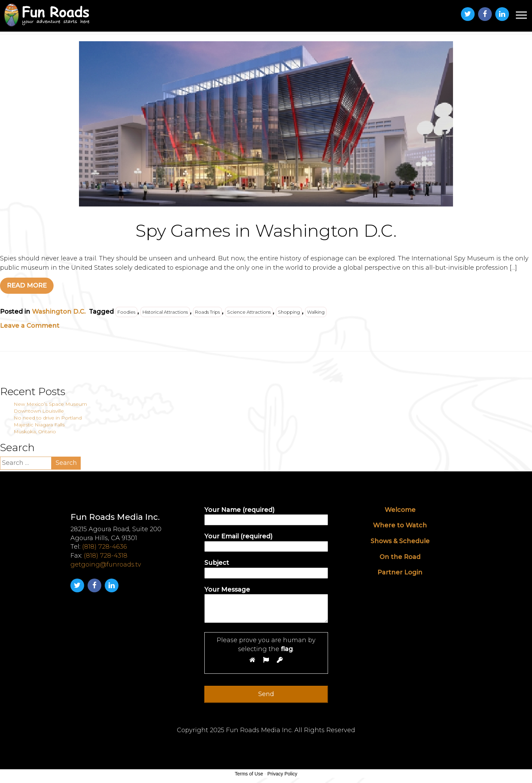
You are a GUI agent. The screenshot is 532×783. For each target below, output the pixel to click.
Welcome (400, 510)
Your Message (266, 605)
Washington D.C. (59, 312)
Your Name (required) (266, 515)
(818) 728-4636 (105, 547)
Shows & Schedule (400, 541)
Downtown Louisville (39, 411)
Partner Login (400, 572)
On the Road (400, 557)
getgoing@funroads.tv (106, 564)
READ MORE (27, 286)
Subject (266, 568)
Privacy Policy (282, 774)
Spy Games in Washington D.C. (266, 231)
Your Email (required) (266, 541)
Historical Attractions (165, 312)
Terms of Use (249, 774)
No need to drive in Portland (48, 418)
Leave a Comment (30, 326)
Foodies (126, 312)
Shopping (289, 312)
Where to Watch (400, 525)
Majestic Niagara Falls (39, 425)
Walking (316, 312)
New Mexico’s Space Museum (50, 404)
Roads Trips (207, 312)
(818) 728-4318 (106, 556)
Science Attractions (249, 312)
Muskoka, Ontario (35, 432)
